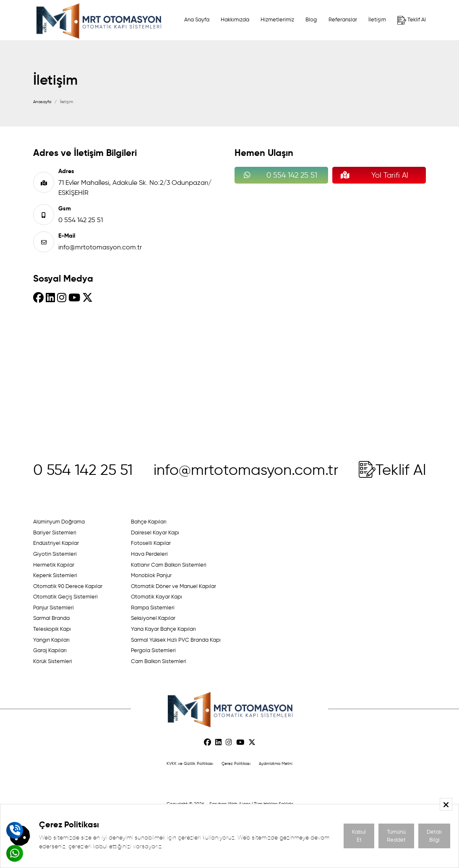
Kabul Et (359, 836)
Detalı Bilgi (434, 836)
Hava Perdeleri (149, 554)
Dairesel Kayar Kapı (155, 532)
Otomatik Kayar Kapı (156, 597)
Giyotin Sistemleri (55, 554)
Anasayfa (42, 102)
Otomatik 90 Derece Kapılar (68, 586)
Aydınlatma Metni (276, 763)
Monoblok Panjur (151, 575)
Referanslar (343, 19)
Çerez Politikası (236, 763)
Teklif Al (412, 20)
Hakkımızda (235, 19)
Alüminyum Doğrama (59, 522)
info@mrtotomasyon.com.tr (100, 247)
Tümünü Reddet (396, 836)
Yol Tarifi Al (372, 175)
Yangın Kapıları (51, 640)
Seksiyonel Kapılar (153, 618)
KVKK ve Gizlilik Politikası (190, 763)
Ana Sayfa (197, 19)
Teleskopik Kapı (52, 629)
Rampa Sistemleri (153, 608)
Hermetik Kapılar (54, 565)
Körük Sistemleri (53, 661)
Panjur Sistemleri (53, 608)
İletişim (377, 19)
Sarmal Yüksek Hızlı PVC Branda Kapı (176, 640)
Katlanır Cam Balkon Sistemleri (169, 565)
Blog (311, 19)
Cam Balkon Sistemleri (159, 661)
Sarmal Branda (51, 618)
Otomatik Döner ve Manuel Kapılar (173, 586)
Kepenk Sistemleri (55, 575)
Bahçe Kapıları (149, 522)
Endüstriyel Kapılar (56, 543)
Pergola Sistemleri (153, 650)
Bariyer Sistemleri (55, 532)
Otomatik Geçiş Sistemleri (65, 597)
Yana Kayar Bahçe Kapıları (163, 629)
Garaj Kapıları (50, 650)
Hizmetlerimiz (277, 19)
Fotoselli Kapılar (151, 543)
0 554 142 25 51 (81, 220)
